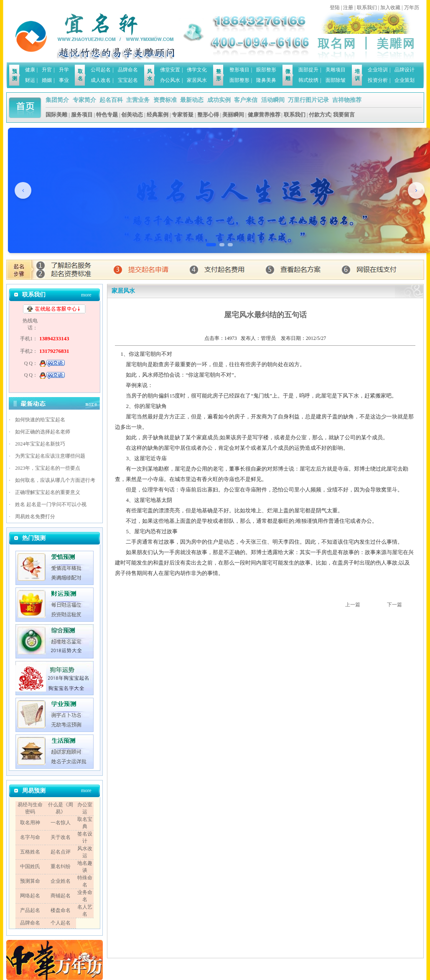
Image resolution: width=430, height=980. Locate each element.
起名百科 (111, 100)
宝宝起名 (128, 80)
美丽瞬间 (233, 115)
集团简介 (57, 100)
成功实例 (219, 100)
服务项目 (82, 115)
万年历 (412, 8)
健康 (30, 70)
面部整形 (239, 80)
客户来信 (246, 100)
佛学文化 (197, 70)
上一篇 (353, 605)
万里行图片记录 (308, 100)
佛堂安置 (170, 70)
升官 (47, 70)
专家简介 (84, 100)
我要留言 (344, 115)
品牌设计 (405, 70)
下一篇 (394, 605)
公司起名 (101, 70)
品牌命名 (128, 70)
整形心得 (208, 115)
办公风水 (170, 80)
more (86, 295)
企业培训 (378, 70)
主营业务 (138, 100)
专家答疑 (183, 115)
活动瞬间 (273, 100)
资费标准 (165, 100)
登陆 (335, 8)
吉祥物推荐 (347, 100)
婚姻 (47, 80)
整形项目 (239, 70)
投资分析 (378, 80)
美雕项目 (336, 70)
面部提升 (308, 70)
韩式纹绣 (308, 80)
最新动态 (192, 100)
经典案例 (158, 115)
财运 (30, 80)
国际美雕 (56, 115)
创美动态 (132, 115)
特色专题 (107, 115)
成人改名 (101, 80)
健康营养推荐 (264, 115)
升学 (64, 70)
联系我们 (367, 8)
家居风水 (197, 80)
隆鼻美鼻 (266, 80)
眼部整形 (266, 70)
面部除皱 (336, 80)
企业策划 (405, 80)
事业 (64, 80)
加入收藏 (390, 8)
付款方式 (320, 115)
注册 (348, 8)
